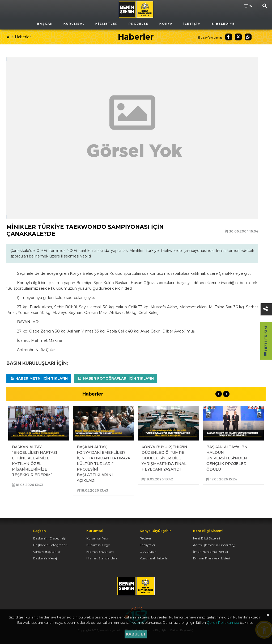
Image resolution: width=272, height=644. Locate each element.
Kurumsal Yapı (97, 538)
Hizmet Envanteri (100, 552)
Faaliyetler (148, 545)
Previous (219, 394)
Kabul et (136, 634)
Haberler (23, 37)
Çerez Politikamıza (223, 622)
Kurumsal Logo (98, 545)
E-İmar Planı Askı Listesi (212, 558)
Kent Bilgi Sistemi (207, 538)
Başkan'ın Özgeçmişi (50, 538)
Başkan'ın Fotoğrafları (50, 545)
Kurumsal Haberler (154, 558)
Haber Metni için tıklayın (39, 378)
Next (226, 394)
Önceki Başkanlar (47, 552)
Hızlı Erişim (266, 341)
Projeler (146, 538)
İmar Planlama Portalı (211, 552)
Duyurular (148, 552)
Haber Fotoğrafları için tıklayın (116, 378)
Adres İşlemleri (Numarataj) (214, 545)
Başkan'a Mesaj (45, 558)
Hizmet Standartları (102, 558)
